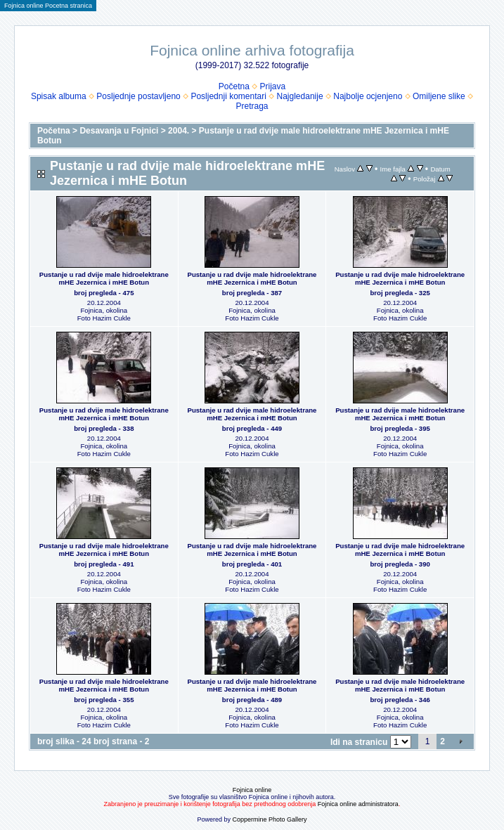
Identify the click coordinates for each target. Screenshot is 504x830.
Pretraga (252, 106)
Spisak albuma (59, 96)
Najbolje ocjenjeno (368, 96)
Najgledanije (300, 96)
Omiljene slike (439, 96)
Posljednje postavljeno (138, 96)
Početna (234, 86)
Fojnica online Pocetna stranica (48, 6)
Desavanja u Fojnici (119, 131)
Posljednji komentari (228, 96)
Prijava (273, 86)
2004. (179, 131)
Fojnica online (252, 790)
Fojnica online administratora (358, 804)
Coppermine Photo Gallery (269, 819)
